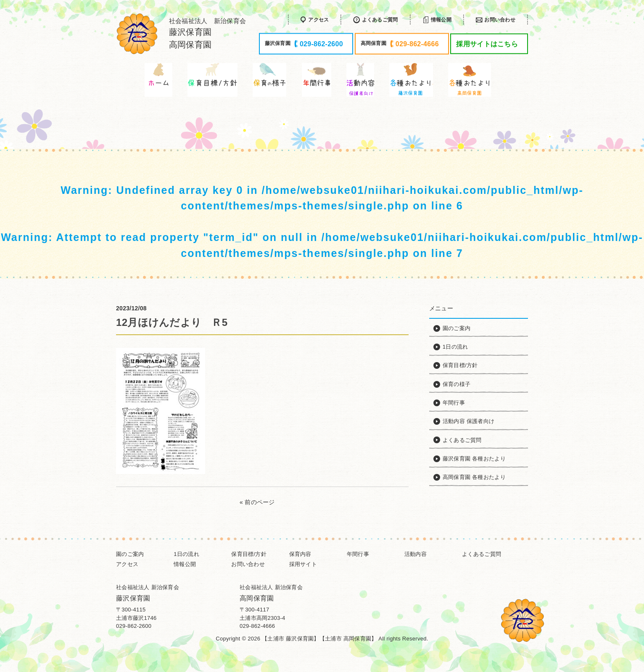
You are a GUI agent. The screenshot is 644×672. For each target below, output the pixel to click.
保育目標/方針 (249, 554)
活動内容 (416, 554)
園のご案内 (130, 554)
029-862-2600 (134, 626)
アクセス (127, 564)
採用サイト (303, 564)
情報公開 (185, 564)
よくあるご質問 (482, 554)
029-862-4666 (257, 626)
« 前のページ (257, 502)
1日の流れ (186, 554)
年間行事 (358, 554)
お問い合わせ (248, 564)
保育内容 (300, 554)
